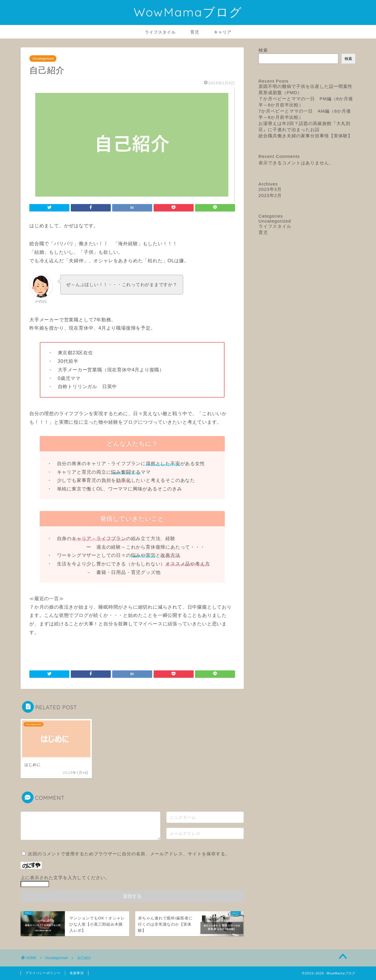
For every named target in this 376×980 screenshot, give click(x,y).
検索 (263, 50)
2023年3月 (270, 189)
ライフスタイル (160, 32)
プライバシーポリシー (43, 973)
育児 (195, 32)
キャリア (223, 32)
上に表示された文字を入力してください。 (65, 878)
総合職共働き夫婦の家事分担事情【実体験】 (305, 136)
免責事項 (77, 973)
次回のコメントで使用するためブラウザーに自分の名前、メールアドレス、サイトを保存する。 (129, 854)
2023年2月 (270, 195)
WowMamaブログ (188, 12)
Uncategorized (43, 59)
